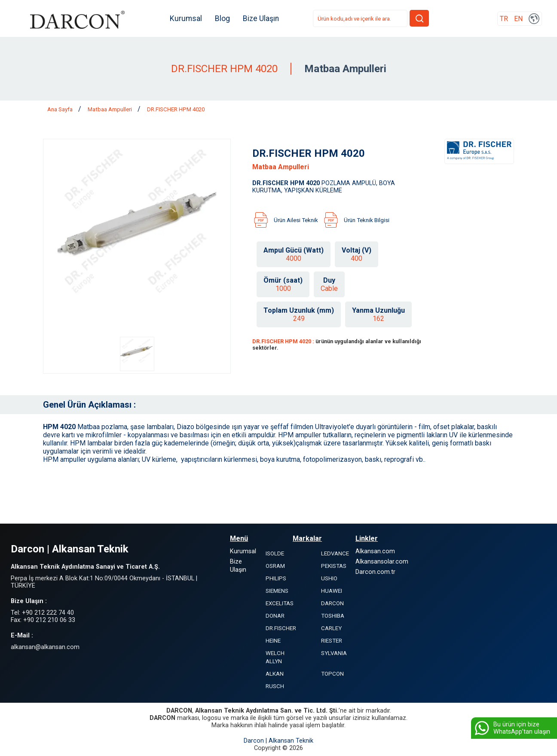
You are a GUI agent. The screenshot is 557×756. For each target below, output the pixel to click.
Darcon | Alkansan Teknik (278, 741)
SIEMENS (277, 591)
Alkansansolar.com (382, 562)
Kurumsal (186, 18)
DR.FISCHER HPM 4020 (176, 109)
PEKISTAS (334, 566)
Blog (222, 18)
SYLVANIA (334, 653)
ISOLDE (275, 553)
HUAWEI (332, 591)
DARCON (332, 603)
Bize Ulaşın (261, 18)
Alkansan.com (375, 551)
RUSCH (275, 686)
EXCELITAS (280, 603)
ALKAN (275, 674)
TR (504, 19)
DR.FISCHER (281, 628)
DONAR (275, 616)
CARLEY (331, 628)
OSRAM (275, 566)
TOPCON (332, 674)
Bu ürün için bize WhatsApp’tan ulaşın (512, 728)
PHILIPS (276, 578)
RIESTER (332, 641)
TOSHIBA (333, 616)
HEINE (273, 641)
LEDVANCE (335, 553)
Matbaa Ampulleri (110, 109)
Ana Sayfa (61, 109)
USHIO (329, 578)
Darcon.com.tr (375, 572)
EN (518, 19)
